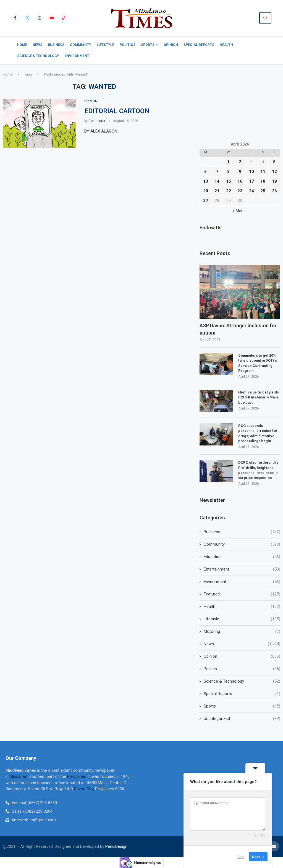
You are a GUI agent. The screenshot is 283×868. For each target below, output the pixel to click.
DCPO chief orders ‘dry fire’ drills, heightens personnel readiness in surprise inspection (258, 470)
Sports (148, 45)
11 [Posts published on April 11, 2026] (263, 172)
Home (22, 45)
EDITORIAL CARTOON (117, 111)
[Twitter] (27, 18)
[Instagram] (40, 18)
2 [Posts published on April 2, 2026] (240, 162)
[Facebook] (15, 18)
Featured (242, 594)
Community (81, 45)
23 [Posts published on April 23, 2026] (240, 191)
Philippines (77, 776)
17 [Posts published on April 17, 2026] (251, 181)
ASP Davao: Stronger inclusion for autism (238, 329)
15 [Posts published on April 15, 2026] (229, 181)
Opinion (171, 45)
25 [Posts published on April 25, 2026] (263, 191)
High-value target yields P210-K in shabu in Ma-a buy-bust (259, 397)
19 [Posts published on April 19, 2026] (274, 181)
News (37, 45)
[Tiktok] (64, 18)
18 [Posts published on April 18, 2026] (263, 181)
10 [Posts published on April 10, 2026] (251, 172)
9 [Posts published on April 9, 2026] (240, 172)
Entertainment (242, 569)
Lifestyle (105, 45)
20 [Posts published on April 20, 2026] (206, 191)
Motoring (242, 632)
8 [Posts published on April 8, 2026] (228, 172)
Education (242, 557)
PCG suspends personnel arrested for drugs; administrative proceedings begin (258, 433)
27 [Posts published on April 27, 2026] (206, 201)
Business (56, 45)
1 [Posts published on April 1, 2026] (228, 162)
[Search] (265, 18)
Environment (77, 56)
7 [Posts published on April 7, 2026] (217, 172)
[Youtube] (52, 18)
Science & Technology (38, 56)
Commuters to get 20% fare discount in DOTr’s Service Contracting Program (258, 363)
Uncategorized (242, 719)
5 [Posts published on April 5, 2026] (274, 162)
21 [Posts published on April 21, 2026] (217, 191)
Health (226, 45)
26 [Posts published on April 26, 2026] (274, 191)
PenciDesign (116, 846)
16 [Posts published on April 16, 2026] (240, 181)
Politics (128, 45)
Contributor (97, 121)
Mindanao (19, 776)
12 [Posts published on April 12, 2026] (274, 172)
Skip (241, 857)
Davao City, (85, 789)
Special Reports (199, 45)
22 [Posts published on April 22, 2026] (229, 191)
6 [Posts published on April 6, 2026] (205, 172)
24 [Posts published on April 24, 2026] (251, 191)
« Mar (238, 211)
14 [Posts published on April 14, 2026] (217, 181)
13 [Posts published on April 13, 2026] (206, 181)
